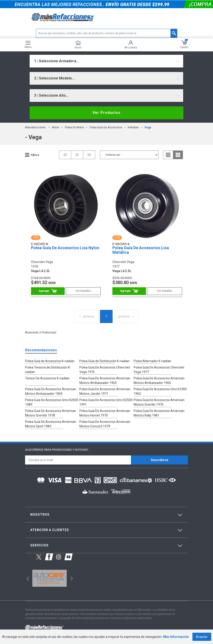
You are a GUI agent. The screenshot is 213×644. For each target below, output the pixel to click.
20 (65, 155)
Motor (56, 127)
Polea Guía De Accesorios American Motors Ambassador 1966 (159, 381)
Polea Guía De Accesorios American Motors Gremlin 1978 (51, 413)
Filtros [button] (35, 155)
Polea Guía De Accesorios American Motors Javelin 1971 (105, 391)
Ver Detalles (83, 291)
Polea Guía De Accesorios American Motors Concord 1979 (105, 424)
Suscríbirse (160, 460)
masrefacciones (35, 127)
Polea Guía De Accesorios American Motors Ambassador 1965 (105, 381)
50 (89, 155)
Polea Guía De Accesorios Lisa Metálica (141, 250)
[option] (49, 578)
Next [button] (71, 578)
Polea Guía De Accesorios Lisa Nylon (65, 248)
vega (148, 127)
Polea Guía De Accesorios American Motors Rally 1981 (159, 413)
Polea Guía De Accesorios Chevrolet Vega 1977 (159, 370)
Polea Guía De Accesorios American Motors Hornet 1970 (105, 413)
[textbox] (107, 33)
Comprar (48, 291)
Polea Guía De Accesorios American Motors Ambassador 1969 (51, 391)
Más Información (176, 637)
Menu (28, 45)
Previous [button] (26, 578)
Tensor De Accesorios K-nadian (47, 378)
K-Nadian (133, 127)
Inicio (78, 45)
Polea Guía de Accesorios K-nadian (50, 361)
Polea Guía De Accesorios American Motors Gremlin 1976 (159, 402)
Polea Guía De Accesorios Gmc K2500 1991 (106, 402)
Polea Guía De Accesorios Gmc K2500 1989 (52, 402)
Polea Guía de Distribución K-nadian (104, 361)
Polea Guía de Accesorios (106, 127)
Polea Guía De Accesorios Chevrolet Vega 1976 (105, 370)
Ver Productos (106, 113)
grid (178, 155)
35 (77, 155)
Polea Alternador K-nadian (152, 361)
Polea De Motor (74, 127)
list (168, 155)
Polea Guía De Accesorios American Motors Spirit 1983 (51, 424)
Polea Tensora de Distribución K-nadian (48, 370)
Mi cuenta (131, 45)
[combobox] (106, 61)
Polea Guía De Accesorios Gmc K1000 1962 (160, 391)
